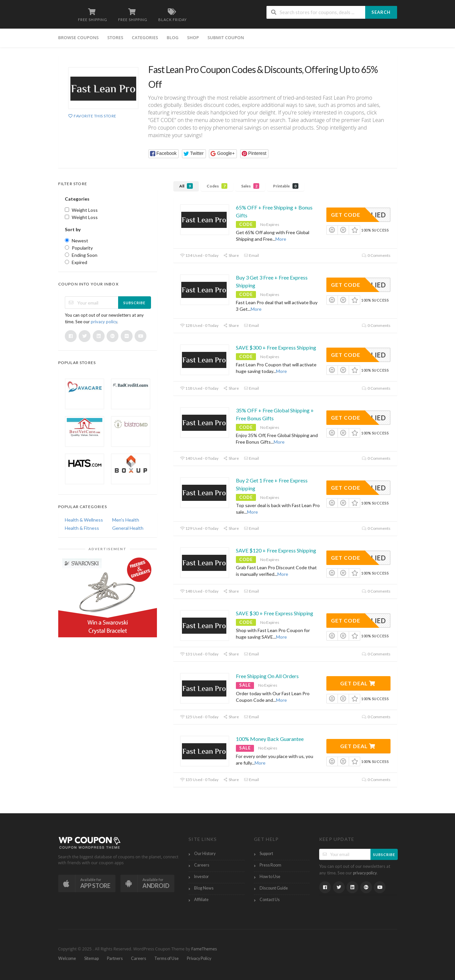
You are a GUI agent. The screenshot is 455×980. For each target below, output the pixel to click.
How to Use (270, 877)
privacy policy (104, 322)
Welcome (67, 958)
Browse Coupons (79, 37)
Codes (217, 186)
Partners (115, 958)
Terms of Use (166, 958)
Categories (145, 37)
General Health (128, 528)
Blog (173, 37)
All (186, 186)
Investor (202, 877)
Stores (115, 37)
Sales (250, 186)
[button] (164, 154)
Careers (202, 865)
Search (381, 12)
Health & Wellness (84, 520)
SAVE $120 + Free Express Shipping (276, 550)
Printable (286, 186)
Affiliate (201, 900)
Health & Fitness (82, 528)
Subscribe (134, 303)
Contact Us (270, 900)
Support (266, 854)
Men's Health (126, 520)
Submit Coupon (226, 37)
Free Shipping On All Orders (267, 676)
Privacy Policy (199, 958)
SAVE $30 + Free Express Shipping (275, 613)
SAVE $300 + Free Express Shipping (276, 347)
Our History (205, 854)
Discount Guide (274, 888)
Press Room (270, 865)
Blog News (204, 888)
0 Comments (376, 255)
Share (231, 255)
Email (251, 255)
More (281, 239)
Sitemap (91, 958)
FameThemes (204, 949)
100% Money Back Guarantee (270, 739)
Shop (193, 37)
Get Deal (358, 683)
